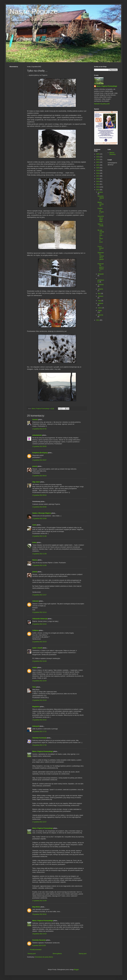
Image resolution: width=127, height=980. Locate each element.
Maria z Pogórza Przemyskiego (43, 751)
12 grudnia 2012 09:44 (39, 495)
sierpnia (100, 289)
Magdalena (36, 707)
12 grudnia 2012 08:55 (39, 446)
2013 (98, 187)
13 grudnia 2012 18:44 (39, 681)
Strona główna (57, 954)
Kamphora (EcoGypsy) (40, 453)
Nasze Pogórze (34, 11)
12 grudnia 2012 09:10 (39, 476)
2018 (98, 173)
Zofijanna (35, 630)
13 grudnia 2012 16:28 (39, 661)
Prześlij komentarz (36, 950)
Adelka (35, 667)
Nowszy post (32, 954)
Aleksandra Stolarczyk (40, 619)
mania (34, 525)
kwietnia (100, 303)
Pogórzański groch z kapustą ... (101, 267)
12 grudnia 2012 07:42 (39, 429)
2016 (98, 179)
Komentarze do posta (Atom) (44, 957)
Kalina (34, 542)
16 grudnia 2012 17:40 (39, 745)
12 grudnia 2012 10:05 (39, 519)
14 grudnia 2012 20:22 (39, 720)
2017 (98, 176)
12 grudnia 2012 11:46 (39, 536)
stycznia (100, 315)
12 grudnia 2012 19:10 (39, 624)
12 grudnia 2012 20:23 (39, 642)
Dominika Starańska (39, 940)
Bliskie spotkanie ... (101, 204)
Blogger (76, 970)
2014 (98, 184)
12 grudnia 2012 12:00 (39, 565)
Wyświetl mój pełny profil (102, 104)
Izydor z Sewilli (37, 648)
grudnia (100, 192)
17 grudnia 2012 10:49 (39, 901)
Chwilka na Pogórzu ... (101, 211)
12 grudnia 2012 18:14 (39, 612)
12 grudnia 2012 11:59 (39, 554)
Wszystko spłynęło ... (101, 198)
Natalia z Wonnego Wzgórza (42, 513)
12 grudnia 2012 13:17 (39, 595)
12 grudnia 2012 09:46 (39, 507)
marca (100, 308)
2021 (98, 165)
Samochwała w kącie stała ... (101, 219)
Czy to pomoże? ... (101, 248)
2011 (98, 320)
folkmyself (36, 726)
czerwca (101, 296)
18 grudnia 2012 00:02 (39, 914)
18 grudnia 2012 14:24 (39, 934)
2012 (98, 190)
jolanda (35, 466)
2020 (98, 168)
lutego (100, 311)
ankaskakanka (37, 435)
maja (100, 301)
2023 (98, 160)
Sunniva (35, 420)
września (101, 285)
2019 (98, 171)
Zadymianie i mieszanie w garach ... (101, 257)
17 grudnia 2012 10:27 (39, 822)
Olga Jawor (36, 482)
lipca (100, 293)
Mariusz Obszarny (112, 153)
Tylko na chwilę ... (100, 226)
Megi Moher (36, 907)
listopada (101, 274)
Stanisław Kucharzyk (39, 738)
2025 (98, 154)
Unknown (36, 601)
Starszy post (83, 954)
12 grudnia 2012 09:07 (39, 460)
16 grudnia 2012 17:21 (39, 731)
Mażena (35, 560)
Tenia (34, 687)
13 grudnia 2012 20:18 (39, 700)
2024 (98, 157)
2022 (98, 162)
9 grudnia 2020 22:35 (39, 945)
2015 (98, 181)
